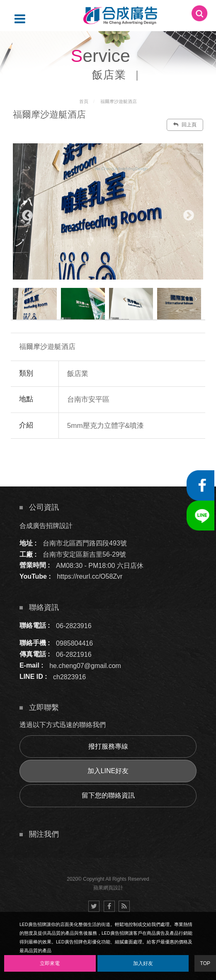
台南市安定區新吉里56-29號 (84, 554)
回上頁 (185, 125)
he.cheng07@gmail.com (85, 665)
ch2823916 (69, 677)
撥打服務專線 (108, 746)
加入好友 (143, 963)
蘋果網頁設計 (108, 888)
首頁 (84, 101)
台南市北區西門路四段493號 (85, 543)
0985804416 (74, 643)
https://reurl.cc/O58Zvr (90, 576)
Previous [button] (27, 216)
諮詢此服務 (144, 464)
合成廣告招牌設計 (46, 526)
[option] (108, 211)
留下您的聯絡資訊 (108, 795)
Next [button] (189, 216)
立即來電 (50, 963)
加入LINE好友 (108, 771)
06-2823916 (74, 625)
